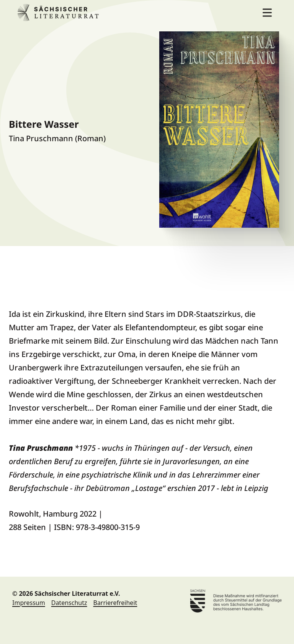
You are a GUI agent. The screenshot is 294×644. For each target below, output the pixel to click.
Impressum (29, 603)
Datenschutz (69, 603)
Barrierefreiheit (115, 603)
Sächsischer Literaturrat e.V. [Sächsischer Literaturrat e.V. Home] (60, 13)
